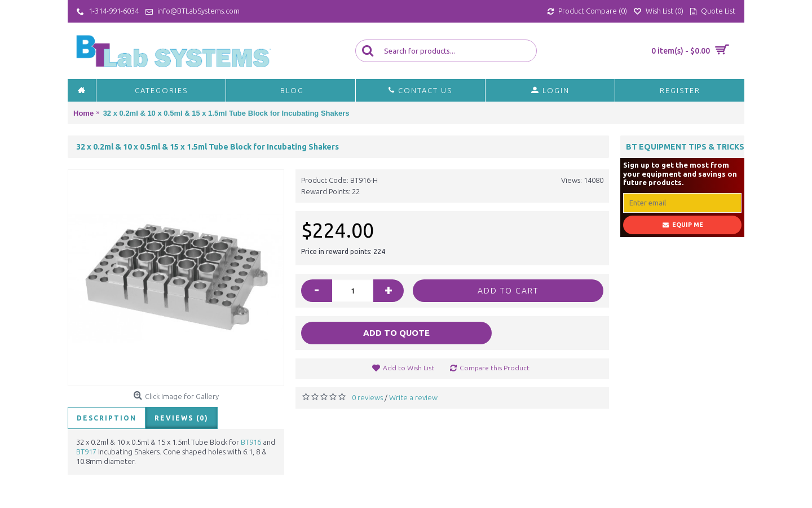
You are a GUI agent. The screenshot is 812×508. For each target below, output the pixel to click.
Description (107, 418)
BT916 (251, 442)
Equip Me (683, 225)
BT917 (86, 452)
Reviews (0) (182, 418)
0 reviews (367, 397)
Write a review (413, 397)
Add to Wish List (409, 368)
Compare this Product (495, 368)
